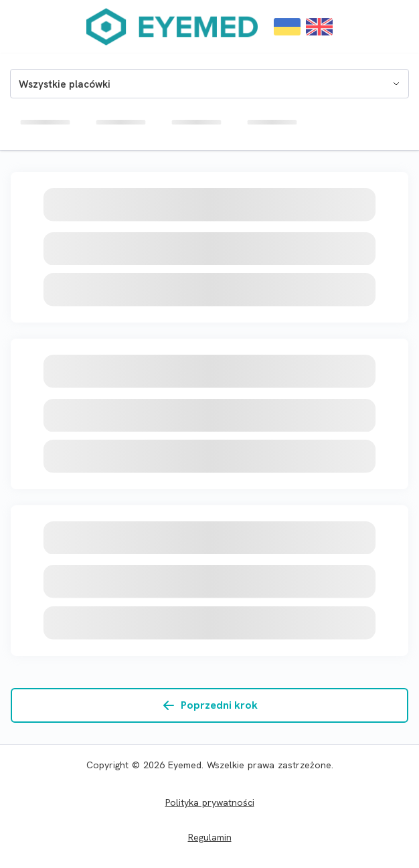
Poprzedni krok (210, 705)
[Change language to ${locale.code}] (287, 27)
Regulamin (210, 837)
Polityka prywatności (210, 802)
